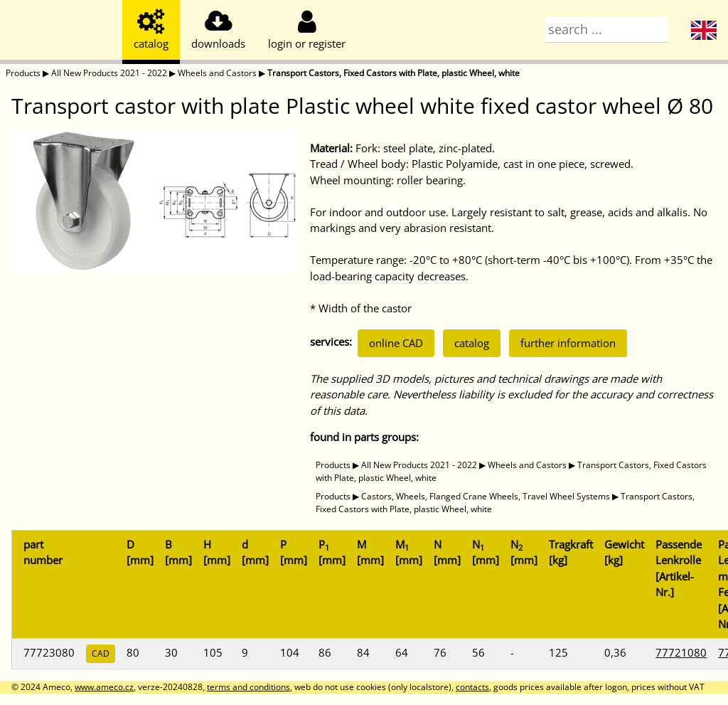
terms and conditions (248, 687)
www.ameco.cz (104, 687)
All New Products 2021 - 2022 (109, 73)
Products (23, 73)
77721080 (681, 652)
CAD (101, 653)
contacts (472, 687)
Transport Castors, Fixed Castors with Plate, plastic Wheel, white (394, 73)
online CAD (396, 343)
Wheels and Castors (217, 73)
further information (568, 343)
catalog (472, 343)
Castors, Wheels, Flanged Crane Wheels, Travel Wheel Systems (486, 496)
